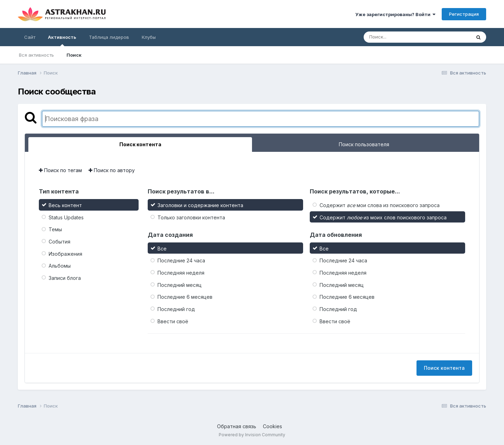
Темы (55, 229)
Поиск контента (444, 368)
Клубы (149, 37)
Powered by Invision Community (252, 435)
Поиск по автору (112, 170)
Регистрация (464, 14)
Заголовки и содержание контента (200, 205)
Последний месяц (180, 285)
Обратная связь (237, 426)
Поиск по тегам (60, 170)
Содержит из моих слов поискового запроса (383, 217)
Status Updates (66, 217)
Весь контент (65, 205)
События (59, 242)
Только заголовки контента (191, 217)
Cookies (272, 426)
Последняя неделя (181, 273)
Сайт (30, 37)
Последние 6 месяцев (185, 297)
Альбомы (60, 266)
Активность (62, 40)
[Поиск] (404, 37)
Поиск (74, 55)
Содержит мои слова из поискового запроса (380, 205)
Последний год (176, 309)
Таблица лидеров (109, 37)
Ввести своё (173, 321)
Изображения (65, 253)
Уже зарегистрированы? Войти (395, 14)
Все (162, 248)
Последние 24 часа (181, 260)
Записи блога (65, 278)
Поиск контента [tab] (140, 144)
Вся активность (36, 55)
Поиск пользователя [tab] (364, 144)
